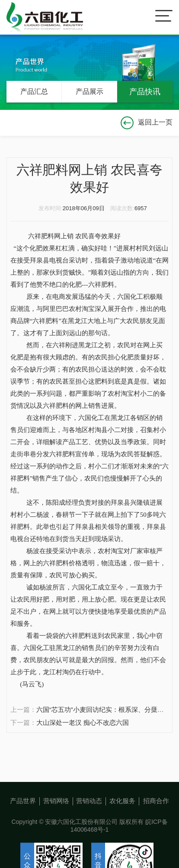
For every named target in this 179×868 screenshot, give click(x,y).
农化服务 (122, 826)
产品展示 (89, 91)
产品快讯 (145, 92)
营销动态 (89, 826)
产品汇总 (34, 91)
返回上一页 (147, 122)
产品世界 (23, 826)
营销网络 (56, 826)
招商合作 (156, 826)
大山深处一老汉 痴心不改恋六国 (83, 722)
